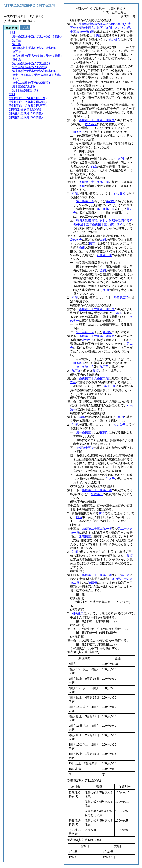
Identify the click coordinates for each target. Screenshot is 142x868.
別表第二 (97, 494)
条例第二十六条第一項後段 (97, 336)
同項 (97, 35)
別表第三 (85, 536)
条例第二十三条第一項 (97, 529)
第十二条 (110, 386)
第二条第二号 (85, 367)
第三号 (104, 367)
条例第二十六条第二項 (94, 378)
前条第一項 (104, 255)
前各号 (110, 479)
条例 (121, 159)
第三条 (76, 371)
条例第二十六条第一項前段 (97, 309)
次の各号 (115, 39)
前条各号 (79, 132)
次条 (73, 382)
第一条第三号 (85, 201)
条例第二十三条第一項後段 (97, 120)
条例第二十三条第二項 (94, 182)
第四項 (92, 583)
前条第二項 (121, 297)
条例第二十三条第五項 (97, 490)
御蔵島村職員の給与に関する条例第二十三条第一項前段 (102, 28)
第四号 (110, 201)
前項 (75, 193)
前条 (94, 167)
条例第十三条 (85, 448)
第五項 (125, 575)
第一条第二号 (106, 209)
